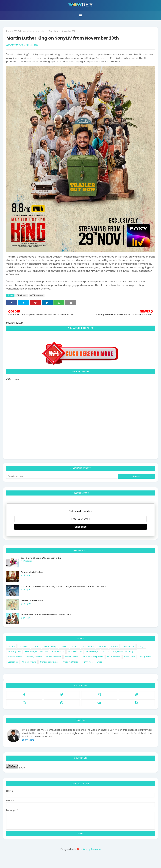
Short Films (129, 657)
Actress (114, 646)
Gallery (11, 646)
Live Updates (145, 657)
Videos (75, 646)
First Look (102, 646)
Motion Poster (71, 657)
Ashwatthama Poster (32, 600)
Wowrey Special (34, 657)
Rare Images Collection (36, 652)
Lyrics (100, 662)
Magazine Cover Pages (124, 652)
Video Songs (92, 652)
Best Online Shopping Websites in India (41, 558)
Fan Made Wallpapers (92, 657)
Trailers (64, 646)
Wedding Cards (71, 662)
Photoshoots (58, 652)
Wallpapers (88, 646)
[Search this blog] (62, 476)
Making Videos (15, 657)
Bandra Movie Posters (32, 572)
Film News (22, 295)
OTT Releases (20, 31)
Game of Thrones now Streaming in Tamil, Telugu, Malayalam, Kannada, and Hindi (63, 586)
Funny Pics (88, 662)
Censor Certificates (49, 662)
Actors (106, 652)
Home (9, 31)
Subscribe (80, 527)
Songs (141, 646)
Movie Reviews (75, 652)
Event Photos (128, 646)
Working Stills (14, 652)
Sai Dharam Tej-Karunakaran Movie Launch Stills (46, 615)
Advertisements (53, 657)
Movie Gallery (50, 646)
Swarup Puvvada (17, 45)
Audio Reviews (29, 662)
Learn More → (30, 740)
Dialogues (13, 662)
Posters (36, 646)
